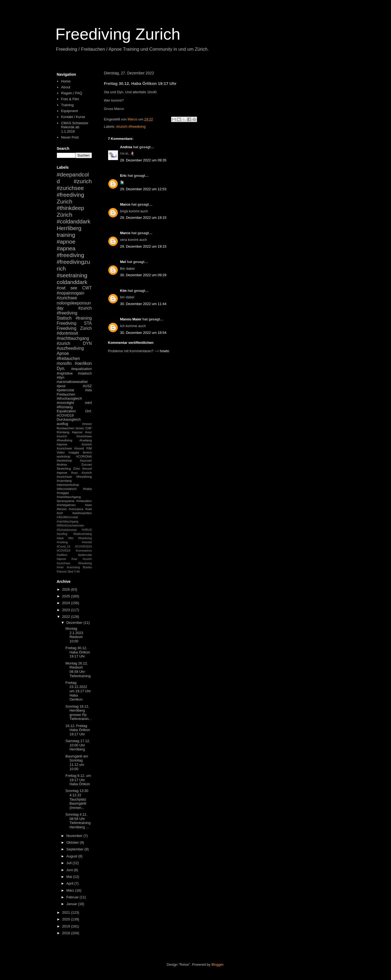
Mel (123, 262)
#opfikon (62, 555)
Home (66, 81)
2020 (67, 919)
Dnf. (89, 411)
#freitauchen (68, 359)
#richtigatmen (66, 505)
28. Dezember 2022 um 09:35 (143, 160)
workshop (64, 456)
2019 (67, 926)
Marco (125, 204)
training (66, 235)
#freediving (71, 255)
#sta (89, 390)
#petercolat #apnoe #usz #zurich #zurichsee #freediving (74, 559)
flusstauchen (66, 428)
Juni (70, 870)
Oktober (73, 842)
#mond (79, 448)
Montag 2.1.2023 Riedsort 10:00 (74, 635)
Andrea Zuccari (74, 464)
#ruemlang (73, 567)
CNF (88, 428)
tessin (80, 428)
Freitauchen (66, 394)
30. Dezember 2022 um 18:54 (143, 333)
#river (60, 567)
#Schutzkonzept (67, 530)
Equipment (70, 111)
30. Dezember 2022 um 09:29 (143, 275)
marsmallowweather (72, 382)
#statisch (85, 373)
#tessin (62, 509)
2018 (67, 933)
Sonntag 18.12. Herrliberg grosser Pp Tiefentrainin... (79, 713)
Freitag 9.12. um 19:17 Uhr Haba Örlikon (78, 780)
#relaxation (84, 501)
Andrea (126, 147)
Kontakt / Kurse (73, 117)
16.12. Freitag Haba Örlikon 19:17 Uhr (78, 730)
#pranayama (66, 501)
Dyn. (61, 368)
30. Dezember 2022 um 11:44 (143, 304)
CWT (87, 288)
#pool (61, 386)
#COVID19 (65, 415)
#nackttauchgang (69, 497)
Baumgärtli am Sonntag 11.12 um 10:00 (77, 763)
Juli (69, 863)
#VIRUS (87, 530)
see (74, 288)
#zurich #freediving (131, 127)
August (72, 856)
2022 (67, 617)
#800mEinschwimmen (71, 526)
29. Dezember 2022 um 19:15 (143, 218)
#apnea (66, 248)
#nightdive (65, 373)
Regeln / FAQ (72, 93)
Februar (73, 897)
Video (61, 452)
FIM (89, 448)
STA (88, 323)
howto (165, 351)
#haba (87, 489)
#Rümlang (65, 407)
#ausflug (62, 534)
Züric (77, 468)
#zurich (64, 343)
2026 (67, 589)
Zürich (65, 215)
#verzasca (76, 509)
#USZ (87, 386)
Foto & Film (70, 99)
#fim (71, 538)
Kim (124, 291)
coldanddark (72, 282)
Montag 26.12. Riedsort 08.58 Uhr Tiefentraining (78, 670)
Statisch (64, 318)
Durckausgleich (69, 419)
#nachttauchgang (73, 338)
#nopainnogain (71, 293)
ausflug (63, 424)
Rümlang (63, 432)
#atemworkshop (68, 485)
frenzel (87, 468)
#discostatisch (67, 489)
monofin (64, 363)
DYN (87, 343)
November (75, 836)
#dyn (61, 377)
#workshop (65, 460)
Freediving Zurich (118, 34)
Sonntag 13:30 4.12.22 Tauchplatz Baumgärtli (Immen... (77, 799)
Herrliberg (69, 228)
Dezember (75, 623)
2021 (67, 913)
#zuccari (86, 460)
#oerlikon (83, 363)
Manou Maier (131, 319)
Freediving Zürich (74, 328)
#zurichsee (67, 298)
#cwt (61, 288)
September (75, 849)
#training (84, 318)
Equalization (66, 411)
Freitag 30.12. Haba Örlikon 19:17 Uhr (78, 652)
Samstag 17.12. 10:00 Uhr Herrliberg (78, 745)
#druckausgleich (70, 398)
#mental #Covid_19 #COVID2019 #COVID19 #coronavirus (74, 546)
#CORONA (84, 456)
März (71, 890)
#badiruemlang (83, 534)
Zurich (65, 201)
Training (67, 105)
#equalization (82, 369)
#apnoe (66, 242)
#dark (60, 538)
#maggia (63, 493)
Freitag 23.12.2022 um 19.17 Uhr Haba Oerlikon (78, 691)
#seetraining (72, 275)
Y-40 (77, 572)
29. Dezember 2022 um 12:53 (143, 189)
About (66, 87)
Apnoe (63, 353)
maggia (74, 452)
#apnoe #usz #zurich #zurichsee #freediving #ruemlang (74, 477)
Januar (72, 904)
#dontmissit (68, 333)
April (70, 883)
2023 (67, 610)
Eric (124, 176)
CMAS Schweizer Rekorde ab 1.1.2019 (75, 127)
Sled (70, 572)
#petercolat (65, 390)
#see (88, 505)
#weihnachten (82, 513)
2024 (67, 603)
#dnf (88, 403)
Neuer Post (70, 137)
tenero (87, 452)
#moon (87, 424)
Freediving (67, 323)
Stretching (64, 468)
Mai (70, 877)
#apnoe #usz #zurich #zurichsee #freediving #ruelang (74, 436)
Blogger (217, 965)
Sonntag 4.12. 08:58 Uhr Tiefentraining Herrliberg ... (78, 821)
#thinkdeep (71, 208)
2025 (67, 596)
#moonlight (65, 403)
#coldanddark (74, 221)
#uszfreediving (70, 348)
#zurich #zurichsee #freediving (74, 188)
